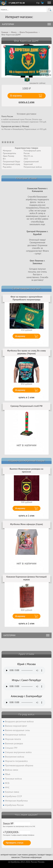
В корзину (20, 336)
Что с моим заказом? (26, 815)
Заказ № (17, 823)
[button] (50, 10)
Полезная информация (31, 857)
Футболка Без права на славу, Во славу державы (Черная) (26, 352)
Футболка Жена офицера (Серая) (27, 524)
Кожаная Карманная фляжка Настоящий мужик (26, 578)
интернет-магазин (8, 855)
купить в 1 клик (27, 102)
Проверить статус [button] (15, 843)
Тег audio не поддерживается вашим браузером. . (24, 670)
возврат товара (45, 855)
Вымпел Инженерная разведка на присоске (26, 470)
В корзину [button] (16, 96)
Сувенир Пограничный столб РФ (26, 406)
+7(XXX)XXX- (17, 832)
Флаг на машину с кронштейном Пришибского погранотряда (26, 298)
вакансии (16, 857)
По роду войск (26, 714)
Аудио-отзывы (26, 654)
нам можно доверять (27, 855)
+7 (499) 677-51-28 (17, 3)
